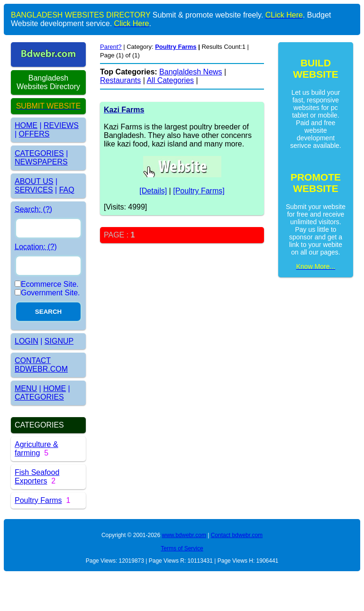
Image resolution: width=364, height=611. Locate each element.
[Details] (153, 191)
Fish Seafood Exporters (37, 477)
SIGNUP (59, 341)
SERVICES (34, 190)
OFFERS (34, 134)
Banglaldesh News (191, 72)
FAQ (67, 190)
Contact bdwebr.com (237, 535)
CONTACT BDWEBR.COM (41, 365)
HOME (26, 125)
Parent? (111, 47)
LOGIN (27, 341)
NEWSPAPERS (41, 162)
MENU (26, 388)
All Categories (170, 80)
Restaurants (120, 80)
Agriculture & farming (36, 449)
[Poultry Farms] (199, 191)
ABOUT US (34, 181)
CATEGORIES (39, 153)
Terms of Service (182, 548)
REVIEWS (61, 125)
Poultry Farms (38, 500)
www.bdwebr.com (184, 535)
